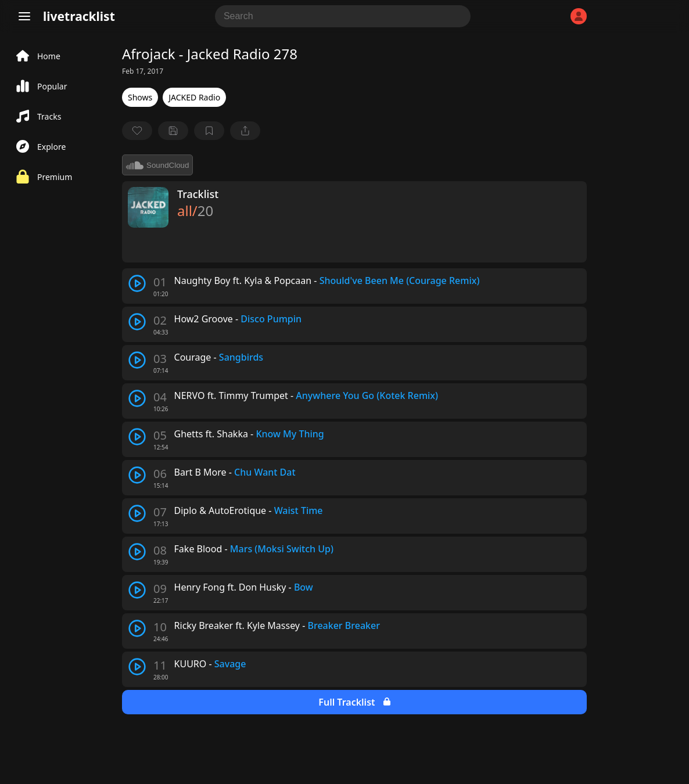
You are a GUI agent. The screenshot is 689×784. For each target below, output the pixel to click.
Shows (140, 97)
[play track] (137, 283)
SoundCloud (157, 165)
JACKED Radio (194, 97)
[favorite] (137, 131)
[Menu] (24, 16)
